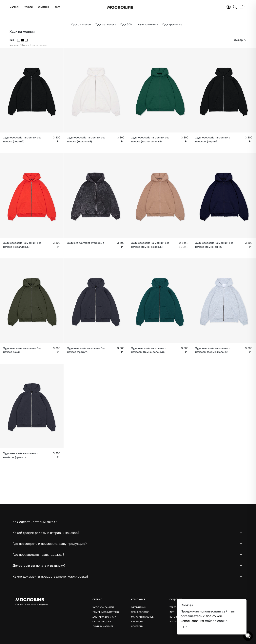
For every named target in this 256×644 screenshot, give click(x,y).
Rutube (174, 617)
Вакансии (137, 622)
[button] (15, 7)
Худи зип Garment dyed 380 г (86, 243)
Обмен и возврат (103, 622)
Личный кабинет (103, 626)
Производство (140, 612)
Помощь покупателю (106, 612)
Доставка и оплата (104, 617)
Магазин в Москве (142, 617)
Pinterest (175, 622)
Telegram (175, 607)
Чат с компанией (103, 607)
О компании (139, 607)
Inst (172, 612)
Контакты (137, 626)
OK (185, 627)
